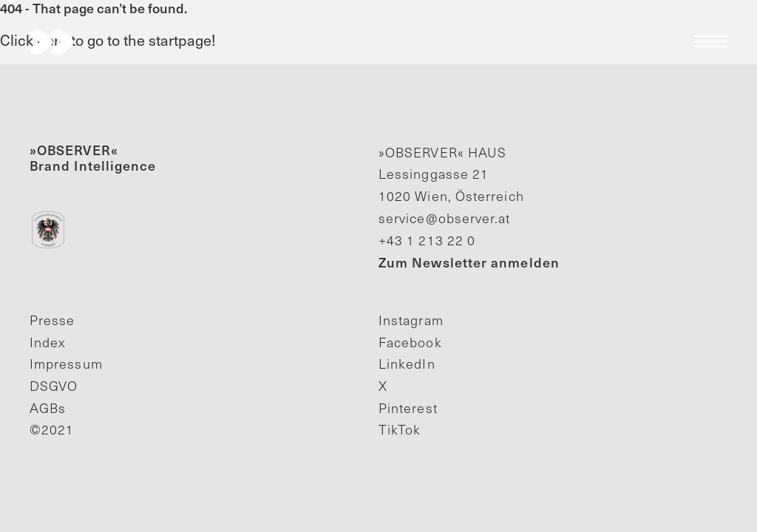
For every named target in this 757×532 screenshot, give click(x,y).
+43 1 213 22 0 (427, 240)
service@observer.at (445, 218)
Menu (711, 41)
